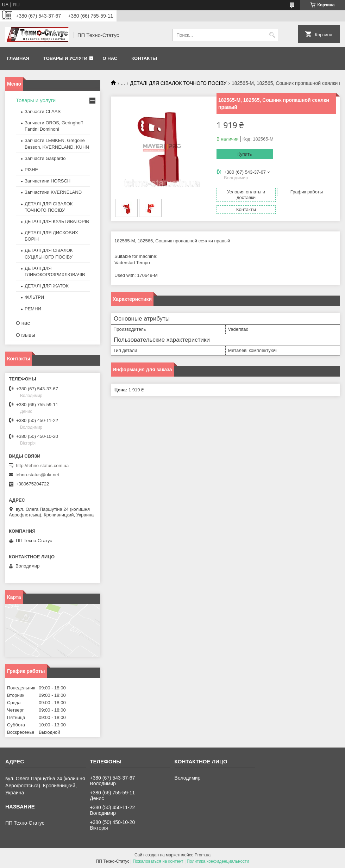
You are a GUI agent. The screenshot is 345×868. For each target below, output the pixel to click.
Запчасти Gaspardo (45, 158)
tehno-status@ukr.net (37, 475)
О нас (110, 58)
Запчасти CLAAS (43, 111)
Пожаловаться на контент (158, 861)
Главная (18, 58)
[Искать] (272, 35)
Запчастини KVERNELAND (53, 192)
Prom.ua (203, 855)
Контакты (144, 58)
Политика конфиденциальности (218, 861)
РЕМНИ (33, 309)
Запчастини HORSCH (48, 181)
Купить (244, 154)
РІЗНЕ (31, 170)
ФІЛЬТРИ (34, 297)
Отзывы (26, 335)
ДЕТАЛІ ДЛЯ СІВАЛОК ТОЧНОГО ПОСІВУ (178, 83)
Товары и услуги (65, 58)
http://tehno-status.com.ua (42, 466)
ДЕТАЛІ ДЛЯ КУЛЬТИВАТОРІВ (57, 221)
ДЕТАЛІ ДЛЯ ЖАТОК (47, 286)
